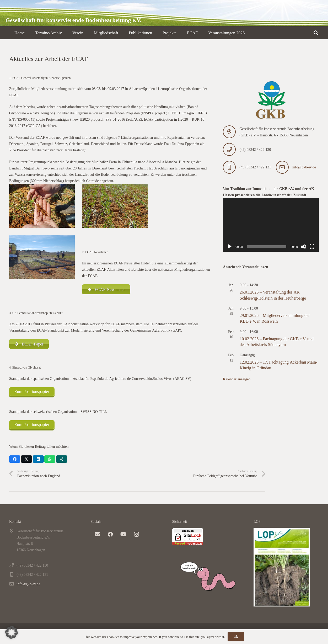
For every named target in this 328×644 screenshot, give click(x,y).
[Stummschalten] (304, 247)
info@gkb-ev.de (304, 167)
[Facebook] (110, 534)
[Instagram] (137, 534)
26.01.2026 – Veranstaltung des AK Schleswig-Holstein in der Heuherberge (273, 295)
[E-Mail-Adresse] (97, 534)
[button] (316, 33)
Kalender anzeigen (237, 379)
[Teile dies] (15, 459)
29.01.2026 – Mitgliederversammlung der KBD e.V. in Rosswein (275, 318)
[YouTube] (123, 534)
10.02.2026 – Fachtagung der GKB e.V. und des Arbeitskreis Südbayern (276, 342)
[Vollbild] (312, 247)
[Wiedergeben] (230, 247)
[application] (271, 225)
